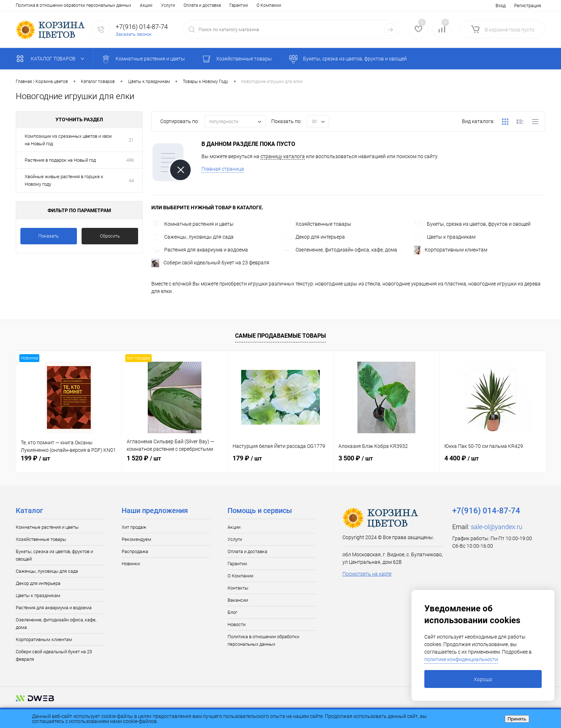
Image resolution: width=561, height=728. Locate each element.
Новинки (131, 564)
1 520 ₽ (144, 458)
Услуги (44, 5)
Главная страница (223, 169)
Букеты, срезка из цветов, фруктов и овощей (472, 224)
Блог (226, 5)
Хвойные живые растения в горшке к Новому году (64, 180)
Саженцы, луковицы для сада (192, 237)
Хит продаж (134, 527)
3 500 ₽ (356, 458)
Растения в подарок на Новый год (60, 160)
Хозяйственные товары (317, 224)
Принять (517, 719)
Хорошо (483, 679)
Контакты (175, 5)
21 (131, 140)
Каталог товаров (52, 59)
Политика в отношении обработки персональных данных (263, 640)
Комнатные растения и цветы (192, 224)
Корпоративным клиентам (451, 250)
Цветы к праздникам (445, 237)
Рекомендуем (136, 539)
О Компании (145, 5)
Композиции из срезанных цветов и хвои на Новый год (68, 140)
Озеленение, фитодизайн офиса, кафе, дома (340, 250)
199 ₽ (35, 458)
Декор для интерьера (314, 237)
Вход (501, 6)
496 (130, 160)
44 (131, 180)
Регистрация (528, 6)
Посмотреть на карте (367, 574)
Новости (248, 5)
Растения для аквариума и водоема (200, 250)
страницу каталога (283, 156)
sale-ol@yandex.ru (497, 527)
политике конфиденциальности (461, 659)
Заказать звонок (134, 34)
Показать (48, 236)
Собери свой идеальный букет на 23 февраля (210, 263)
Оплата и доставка (78, 5)
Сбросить (110, 236)
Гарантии (114, 5)
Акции (22, 5)
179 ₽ (247, 458)
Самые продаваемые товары (280, 336)
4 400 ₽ (462, 458)
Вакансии (203, 5)
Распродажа (135, 551)
